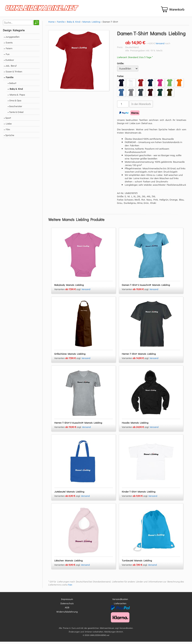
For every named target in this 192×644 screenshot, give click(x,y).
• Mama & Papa (16, 97)
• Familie (9, 79)
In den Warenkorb (141, 106)
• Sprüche (9, 137)
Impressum (67, 601)
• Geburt (12, 85)
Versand (160, 45)
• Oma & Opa (14, 103)
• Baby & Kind (15, 91)
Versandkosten (120, 601)
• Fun (7, 56)
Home (51, 24)
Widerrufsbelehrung (67, 614)
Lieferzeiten (120, 605)
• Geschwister (15, 108)
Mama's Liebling (91, 24)
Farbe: (120, 78)
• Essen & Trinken (13, 74)
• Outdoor (9, 62)
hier (70, 587)
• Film (7, 132)
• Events (8, 45)
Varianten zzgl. (68, 292)
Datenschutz (67, 605)
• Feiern (8, 50)
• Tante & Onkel (16, 114)
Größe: (121, 66)
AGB (67, 610)
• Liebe (8, 126)
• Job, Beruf (10, 68)
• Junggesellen (12, 39)
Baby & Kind (74, 24)
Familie (61, 24)
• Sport (7, 120)
